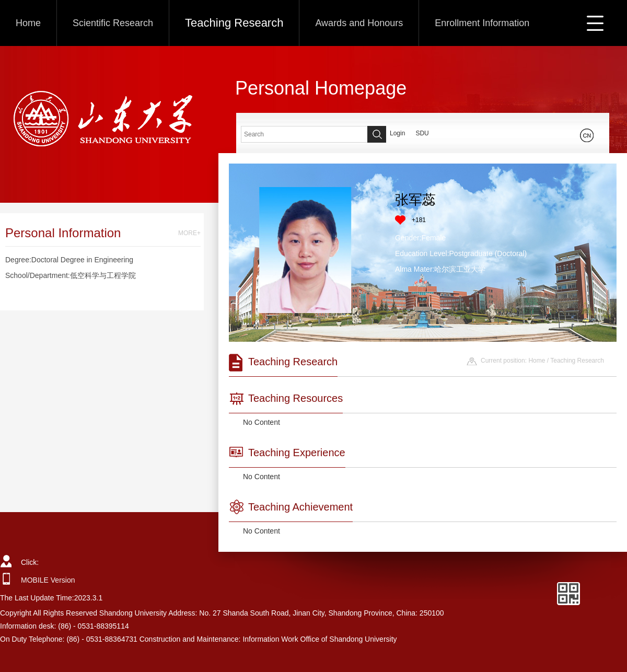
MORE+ (189, 233)
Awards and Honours (359, 23)
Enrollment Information (482, 23)
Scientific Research (113, 23)
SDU (422, 133)
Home (28, 23)
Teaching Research (234, 23)
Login (397, 133)
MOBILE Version (48, 580)
